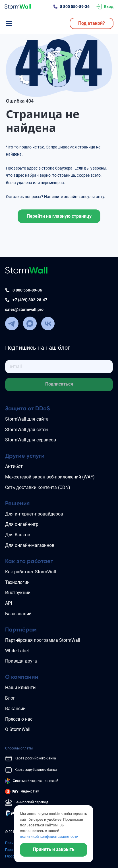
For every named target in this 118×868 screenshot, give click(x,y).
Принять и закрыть (54, 849)
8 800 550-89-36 (75, 7)
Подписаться (59, 384)
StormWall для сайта (27, 419)
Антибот (14, 466)
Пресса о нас (19, 719)
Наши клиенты (21, 687)
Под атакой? (92, 23)
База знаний (18, 614)
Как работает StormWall (31, 572)
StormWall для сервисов (31, 440)
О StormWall (18, 729)
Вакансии (15, 709)
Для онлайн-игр (22, 524)
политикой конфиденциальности (49, 837)
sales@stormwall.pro (24, 309)
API (9, 603)
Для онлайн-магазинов (30, 545)
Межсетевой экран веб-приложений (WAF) (50, 477)
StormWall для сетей (26, 430)
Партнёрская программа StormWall (43, 640)
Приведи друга (21, 661)
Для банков (18, 535)
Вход (109, 7)
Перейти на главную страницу (59, 216)
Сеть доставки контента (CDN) (38, 487)
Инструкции (18, 593)
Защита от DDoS (28, 408)
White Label (17, 651)
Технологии (17, 582)
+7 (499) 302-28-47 (30, 300)
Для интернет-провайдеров (34, 514)
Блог (10, 698)
